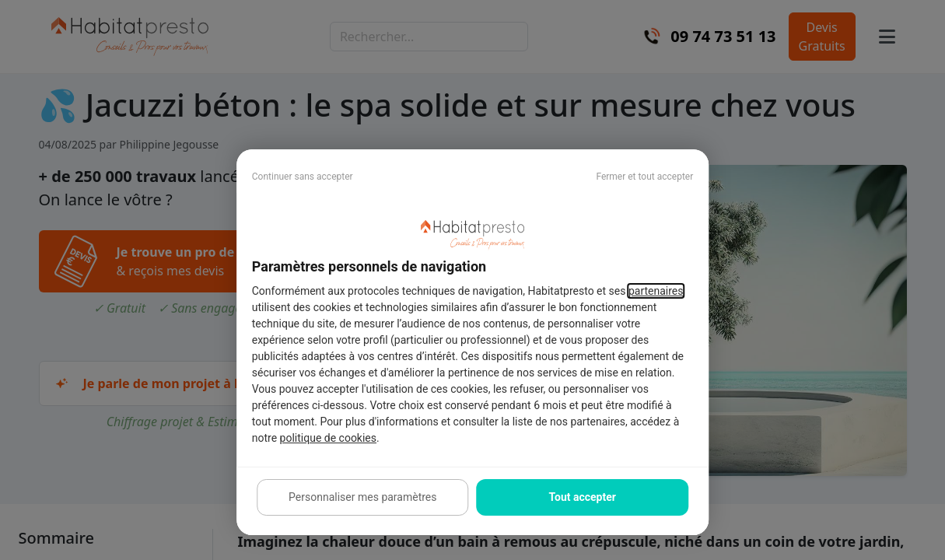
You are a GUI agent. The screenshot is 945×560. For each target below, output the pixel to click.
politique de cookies (328, 438)
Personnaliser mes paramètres (362, 497)
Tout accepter (582, 497)
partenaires (656, 291)
